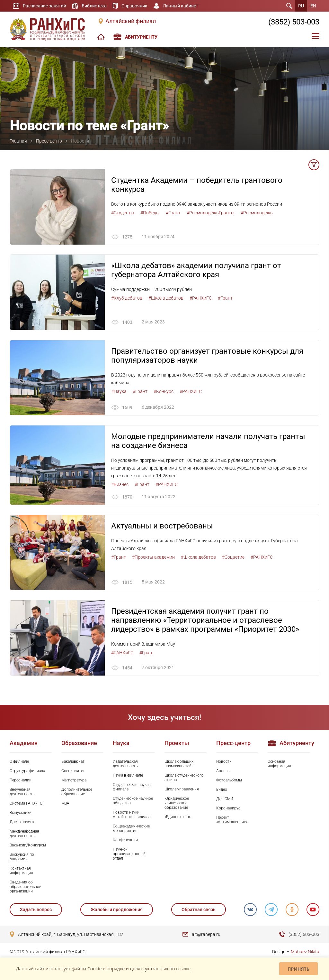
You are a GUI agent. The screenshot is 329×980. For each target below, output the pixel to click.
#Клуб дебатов (127, 298)
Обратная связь (198, 910)
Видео (222, 790)
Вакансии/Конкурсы (28, 845)
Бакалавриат (73, 762)
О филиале (19, 762)
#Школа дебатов (166, 298)
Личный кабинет (181, 6)
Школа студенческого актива (184, 778)
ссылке (183, 969)
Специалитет (73, 771)
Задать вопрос (36, 910)
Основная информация (279, 764)
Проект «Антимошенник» (232, 820)
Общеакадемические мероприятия (131, 829)
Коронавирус (228, 808)
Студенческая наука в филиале (132, 787)
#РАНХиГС (201, 298)
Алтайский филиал (131, 21)
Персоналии (21, 780)
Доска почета (22, 822)
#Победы (150, 213)
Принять (298, 969)
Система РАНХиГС (26, 804)
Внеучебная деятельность (22, 792)
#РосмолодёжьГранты (211, 213)
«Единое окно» (178, 817)
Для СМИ (225, 799)
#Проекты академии (153, 557)
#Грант (173, 213)
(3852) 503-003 (294, 22)
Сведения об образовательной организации (26, 887)
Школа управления (182, 789)
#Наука (119, 391)
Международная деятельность (24, 834)
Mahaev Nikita (305, 952)
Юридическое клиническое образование (177, 803)
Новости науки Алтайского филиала (132, 815)
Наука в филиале (128, 776)
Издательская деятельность (125, 764)
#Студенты (123, 213)
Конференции (125, 840)
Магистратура (74, 780)
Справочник (134, 6)
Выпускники (21, 813)
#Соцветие (233, 557)
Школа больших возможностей (179, 764)
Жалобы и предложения (117, 910)
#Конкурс (164, 391)
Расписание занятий (44, 6)
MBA (65, 804)
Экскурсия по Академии (22, 857)
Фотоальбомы (229, 780)
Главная (18, 141)
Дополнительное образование (77, 792)
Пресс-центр (49, 141)
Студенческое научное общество (133, 801)
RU (301, 6)
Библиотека (94, 6)
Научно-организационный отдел (129, 854)
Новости (224, 762)
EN (313, 6)
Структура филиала (27, 771)
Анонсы (223, 771)
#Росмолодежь (257, 213)
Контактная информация (21, 871)
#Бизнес (120, 485)
